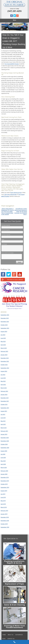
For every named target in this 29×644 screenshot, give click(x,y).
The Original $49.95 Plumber (12, 64)
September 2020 (5, 448)
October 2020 (4, 444)
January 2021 (4, 434)
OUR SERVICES (19, 635)
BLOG (4, 639)
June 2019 (3, 497)
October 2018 (4, 524)
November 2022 (5, 361)
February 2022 (4, 391)
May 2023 (3, 341)
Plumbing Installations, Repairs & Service (14, 562)
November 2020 (5, 441)
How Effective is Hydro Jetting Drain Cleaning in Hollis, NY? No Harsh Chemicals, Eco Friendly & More (21, 212)
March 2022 (4, 388)
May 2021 (3, 421)
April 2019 (3, 504)
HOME (4, 635)
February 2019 (4, 511)
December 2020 (5, 438)
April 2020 (3, 464)
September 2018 (5, 527)
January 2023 (4, 355)
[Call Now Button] (14, 642)
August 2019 (4, 491)
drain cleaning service (16, 193)
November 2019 (5, 481)
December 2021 (5, 398)
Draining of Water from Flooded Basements (14, 627)
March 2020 (4, 468)
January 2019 (4, 514)
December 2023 (5, 318)
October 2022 (4, 365)
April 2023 (3, 345)
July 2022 (3, 375)
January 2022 (4, 395)
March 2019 (4, 507)
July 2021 (3, 414)
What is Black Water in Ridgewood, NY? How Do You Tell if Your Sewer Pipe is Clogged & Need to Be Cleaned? (8, 212)
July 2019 (3, 494)
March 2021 (4, 428)
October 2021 (4, 404)
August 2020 (4, 451)
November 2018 (5, 521)
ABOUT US (11, 635)
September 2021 (5, 408)
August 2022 (4, 371)
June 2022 (3, 378)
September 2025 (5, 315)
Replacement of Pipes (14, 584)
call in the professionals (10, 194)
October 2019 (4, 484)
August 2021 (4, 411)
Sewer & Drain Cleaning (14, 605)
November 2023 (5, 322)
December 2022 (5, 358)
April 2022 (3, 385)
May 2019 (3, 501)
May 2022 (3, 381)
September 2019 (5, 487)
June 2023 (3, 338)
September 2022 (5, 368)
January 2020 (4, 474)
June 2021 (3, 418)
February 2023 (4, 351)
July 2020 (3, 454)
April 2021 (3, 424)
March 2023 (4, 348)
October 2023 (4, 325)
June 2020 (3, 458)
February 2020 (4, 471)
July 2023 (3, 335)
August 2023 (4, 332)
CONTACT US (11, 639)
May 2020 (3, 461)
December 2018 (5, 517)
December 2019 (5, 477)
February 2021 (4, 431)
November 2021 (5, 401)
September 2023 (5, 328)
